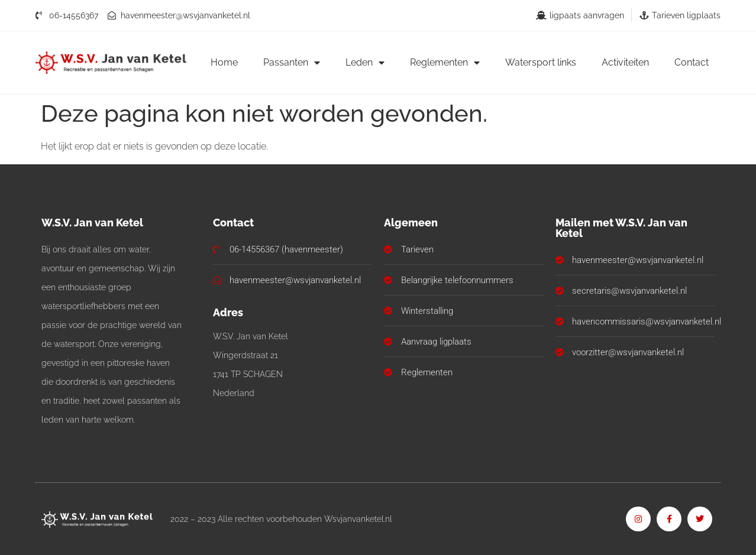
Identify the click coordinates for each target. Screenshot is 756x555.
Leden (365, 63)
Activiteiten (625, 62)
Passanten (292, 63)
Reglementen (445, 63)
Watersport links (541, 62)
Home (224, 62)
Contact (692, 62)
